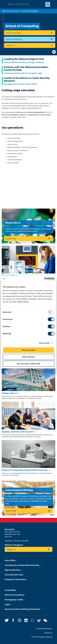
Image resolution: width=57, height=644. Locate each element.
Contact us (10, 45)
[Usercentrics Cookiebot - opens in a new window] (44, 279)
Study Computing (13, 33)
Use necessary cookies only (28, 364)
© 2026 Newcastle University (42, 637)
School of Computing (30, 11)
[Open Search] (48, 4)
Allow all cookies (28, 350)
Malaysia (9, 545)
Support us (11, 549)
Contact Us (48, 633)
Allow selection (28, 357)
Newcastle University (12, 11)
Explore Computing (14, 39)
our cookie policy (21, 302)
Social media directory (44, 629)
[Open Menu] (53, 4)
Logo (4, 4)
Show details (44, 343)
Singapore (18, 545)
